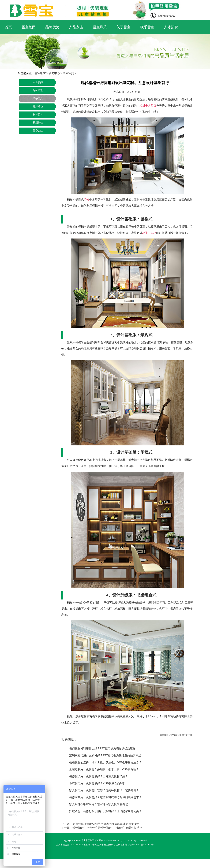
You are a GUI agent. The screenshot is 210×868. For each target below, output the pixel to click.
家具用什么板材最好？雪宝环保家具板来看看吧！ (100, 804)
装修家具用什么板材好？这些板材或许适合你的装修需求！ (106, 797)
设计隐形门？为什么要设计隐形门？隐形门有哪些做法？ (107, 828)
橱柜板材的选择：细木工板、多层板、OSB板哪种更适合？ (105, 762)
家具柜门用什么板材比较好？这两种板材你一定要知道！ (104, 790)
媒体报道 (38, 90)
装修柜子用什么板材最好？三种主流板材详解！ (99, 776)
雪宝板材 (40, 73)
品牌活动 (38, 107)
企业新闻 (38, 82)
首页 (8, 27)
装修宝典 (68, 73)
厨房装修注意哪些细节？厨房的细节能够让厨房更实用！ (107, 824)
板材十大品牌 (95, 845)
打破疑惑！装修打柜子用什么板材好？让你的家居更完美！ (106, 811)
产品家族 (76, 27)
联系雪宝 (147, 27)
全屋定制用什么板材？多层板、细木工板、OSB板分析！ (104, 769)
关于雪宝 (123, 27)
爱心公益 (38, 131)
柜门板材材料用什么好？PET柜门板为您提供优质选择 (102, 748)
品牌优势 (52, 27)
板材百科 (38, 115)
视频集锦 (38, 123)
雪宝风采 (100, 27)
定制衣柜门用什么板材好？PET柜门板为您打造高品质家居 (105, 755)
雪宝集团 (29, 27)
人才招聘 (171, 27)
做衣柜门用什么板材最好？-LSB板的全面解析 (97, 783)
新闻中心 (54, 73)
